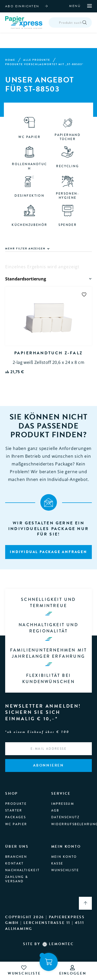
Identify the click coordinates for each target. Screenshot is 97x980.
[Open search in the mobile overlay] (71, 23)
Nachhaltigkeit (23, 870)
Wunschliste (65, 870)
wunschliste (24, 971)
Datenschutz (65, 818)
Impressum (63, 804)
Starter (14, 811)
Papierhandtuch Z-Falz (48, 353)
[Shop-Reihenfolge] (49, 279)
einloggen (73, 971)
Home (10, 60)
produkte (16, 804)
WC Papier (16, 824)
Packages (16, 818)
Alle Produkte (37, 60)
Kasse (57, 864)
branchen (16, 857)
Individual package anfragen (48, 552)
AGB (55, 811)
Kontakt (14, 864)
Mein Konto (64, 857)
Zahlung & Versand (17, 879)
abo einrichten (22, 6)
